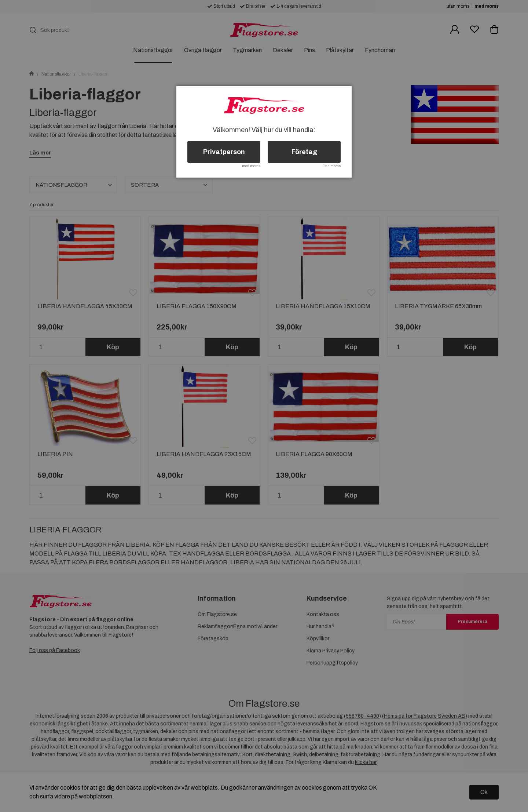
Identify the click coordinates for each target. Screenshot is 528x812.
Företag (304, 152)
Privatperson (224, 152)
